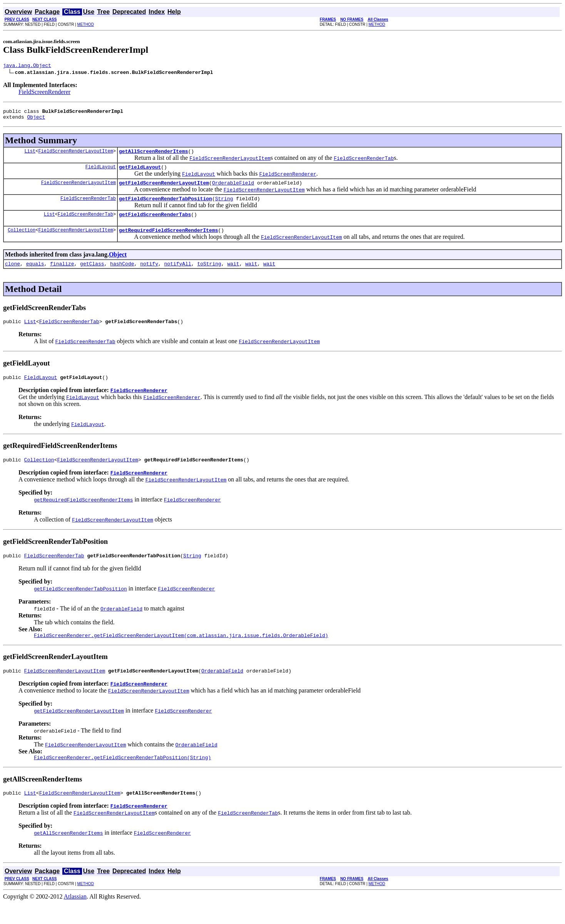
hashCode (122, 275)
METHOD (86, 24)
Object (36, 120)
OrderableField (233, 189)
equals (35, 275)
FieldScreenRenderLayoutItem (75, 155)
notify (149, 275)
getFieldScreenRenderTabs (155, 223)
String (224, 206)
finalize (62, 275)
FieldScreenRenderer (44, 93)
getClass (92, 275)
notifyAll (178, 275)
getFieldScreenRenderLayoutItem (164, 189)
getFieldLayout (140, 173)
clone (13, 275)
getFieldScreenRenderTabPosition (165, 206)
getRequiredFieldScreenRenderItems (168, 240)
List (30, 155)
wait (233, 275)
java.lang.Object (27, 66)
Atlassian (75, 917)
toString (209, 275)
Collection (22, 240)
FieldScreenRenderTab (88, 206)
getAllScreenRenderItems (153, 156)
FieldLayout (101, 172)
